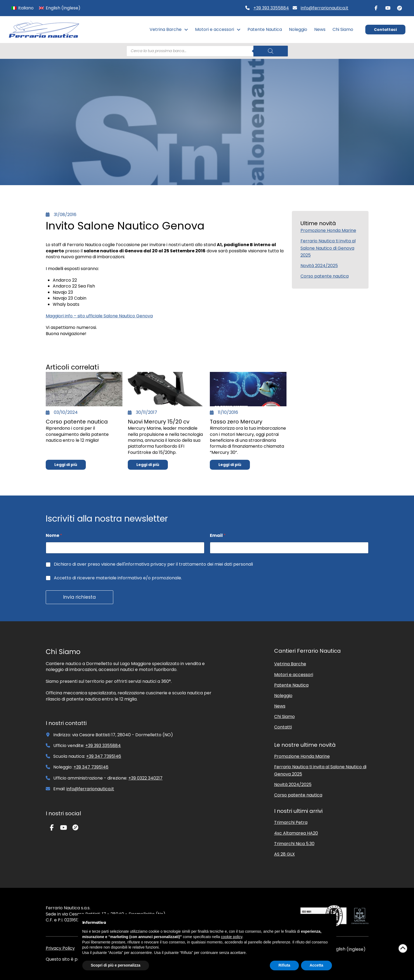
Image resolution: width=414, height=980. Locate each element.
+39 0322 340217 (145, 778)
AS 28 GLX (284, 854)
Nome (54, 535)
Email (218, 535)
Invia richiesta (79, 597)
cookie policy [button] (231, 937)
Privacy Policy (60, 948)
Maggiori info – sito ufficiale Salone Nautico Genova (99, 316)
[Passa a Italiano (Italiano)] (23, 8)
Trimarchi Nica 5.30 (294, 844)
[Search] (271, 51)
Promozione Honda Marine (328, 230)
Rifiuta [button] (284, 965)
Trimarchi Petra (291, 822)
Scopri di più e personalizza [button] (116, 965)
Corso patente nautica (325, 276)
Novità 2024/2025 (319, 266)
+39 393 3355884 (271, 8)
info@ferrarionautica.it (325, 8)
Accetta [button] (316, 965)
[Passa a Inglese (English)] (60, 8)
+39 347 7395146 (104, 756)
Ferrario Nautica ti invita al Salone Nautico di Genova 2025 (328, 248)
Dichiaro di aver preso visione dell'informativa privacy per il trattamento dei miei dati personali (153, 564)
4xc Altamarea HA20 (296, 833)
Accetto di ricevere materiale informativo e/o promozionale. (118, 578)
